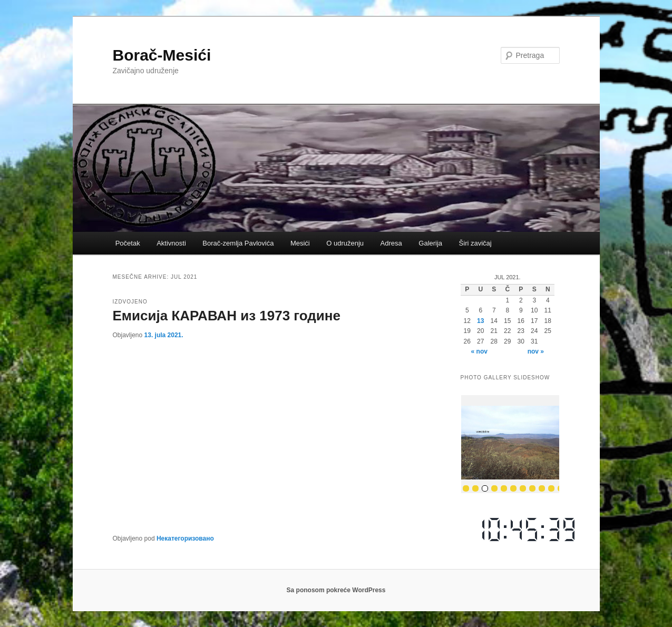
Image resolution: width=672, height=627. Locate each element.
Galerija (430, 243)
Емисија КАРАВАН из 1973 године (227, 316)
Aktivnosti (171, 243)
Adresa (391, 243)
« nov (479, 351)
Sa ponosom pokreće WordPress (336, 590)
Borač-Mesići (162, 55)
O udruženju (345, 243)
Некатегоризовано (185, 538)
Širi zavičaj (475, 243)
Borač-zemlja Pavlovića (238, 243)
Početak (128, 243)
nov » (536, 351)
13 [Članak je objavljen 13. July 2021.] (480, 321)
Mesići (300, 243)
